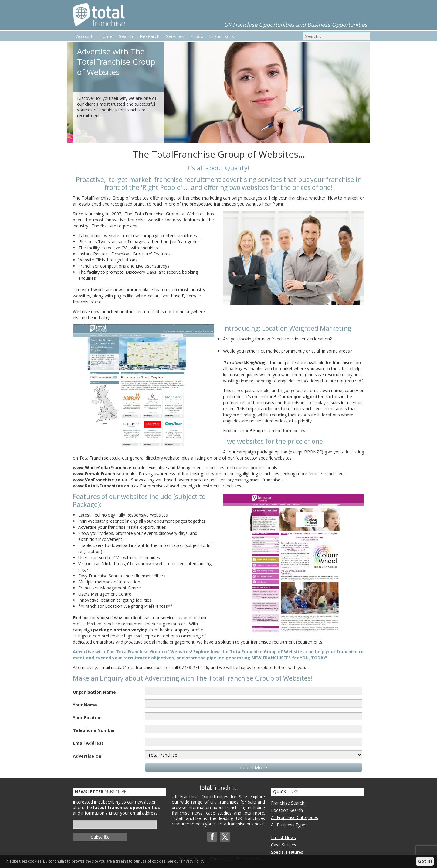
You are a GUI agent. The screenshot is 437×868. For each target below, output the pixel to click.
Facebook (212, 837)
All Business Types (289, 825)
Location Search (287, 810)
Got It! (425, 861)
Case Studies (284, 845)
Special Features (287, 852)
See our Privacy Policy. (186, 861)
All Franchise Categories (295, 817)
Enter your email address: (134, 813)
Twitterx (225, 837)
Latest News (283, 837)
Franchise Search (288, 803)
